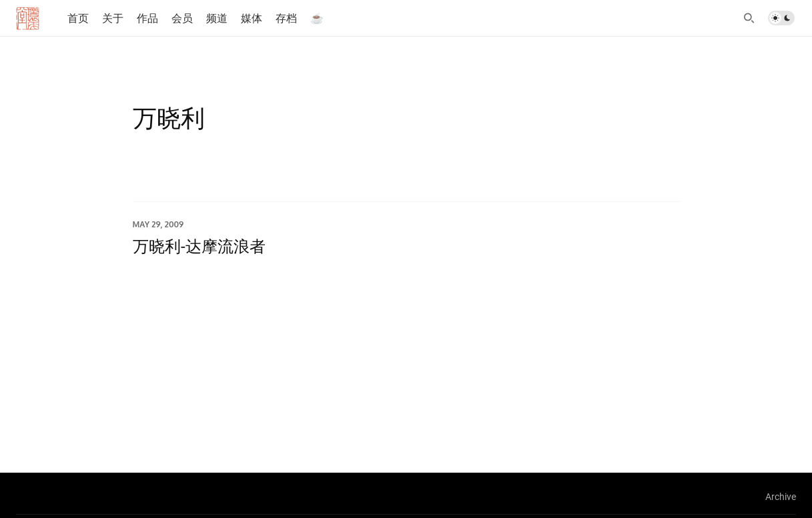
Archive (781, 496)
